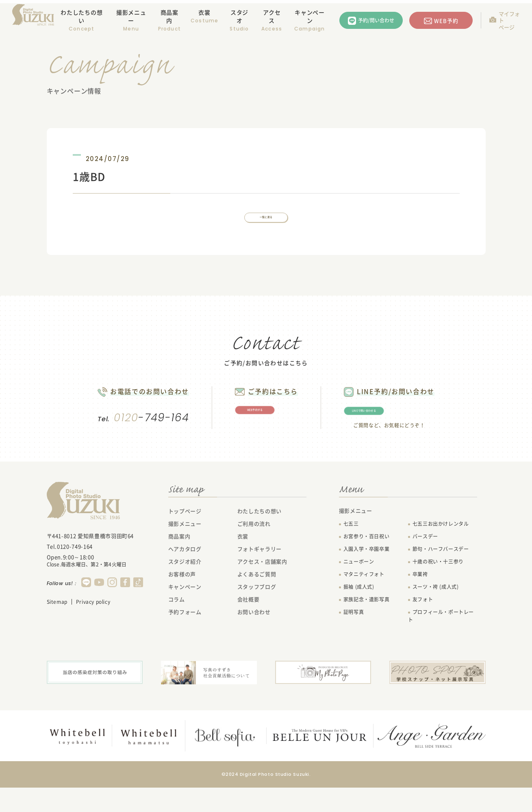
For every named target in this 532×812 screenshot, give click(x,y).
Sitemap (57, 627)
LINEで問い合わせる (406, 430)
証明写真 (354, 637)
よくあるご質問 (257, 599)
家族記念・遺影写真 (366, 625)
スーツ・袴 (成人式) (436, 612)
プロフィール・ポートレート (441, 641)
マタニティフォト (364, 599)
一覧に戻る (266, 224)
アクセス (272, 16)
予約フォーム (185, 637)
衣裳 (204, 12)
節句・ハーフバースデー (441, 574)
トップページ (185, 536)
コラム (177, 624)
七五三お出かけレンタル (441, 549)
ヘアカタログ (185, 574)
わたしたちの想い (81, 16)
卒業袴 (420, 599)
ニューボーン (359, 587)
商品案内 (169, 16)
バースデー (425, 562)
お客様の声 (182, 599)
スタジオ (239, 16)
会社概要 (249, 624)
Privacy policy (93, 627)
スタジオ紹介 (185, 587)
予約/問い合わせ (376, 20)
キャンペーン (310, 16)
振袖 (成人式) (359, 612)
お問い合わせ (254, 637)
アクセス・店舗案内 (262, 587)
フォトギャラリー (259, 574)
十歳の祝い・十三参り (438, 587)
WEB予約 (446, 21)
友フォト (423, 625)
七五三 (351, 549)
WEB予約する (263, 429)
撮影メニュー (185, 549)
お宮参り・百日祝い (366, 562)
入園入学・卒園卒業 (366, 574)
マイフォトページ (509, 21)
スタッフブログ (257, 612)
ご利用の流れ (254, 549)
